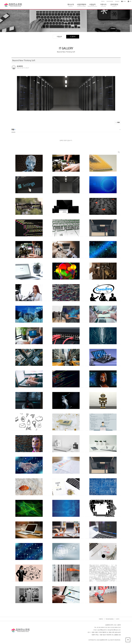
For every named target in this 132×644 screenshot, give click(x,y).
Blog (103, 1)
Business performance (92, 6)
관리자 (118, 619)
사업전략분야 (82, 2)
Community (103, 6)
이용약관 (101, 619)
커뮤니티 (103, 2)
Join (129, 1)
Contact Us (114, 6)
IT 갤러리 (73, 37)
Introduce (71, 6)
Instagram (110, 1)
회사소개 (71, 2)
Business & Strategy (81, 6)
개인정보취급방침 (110, 619)
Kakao (117, 1)
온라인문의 (114, 2)
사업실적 (92, 2)
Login (124, 1)
